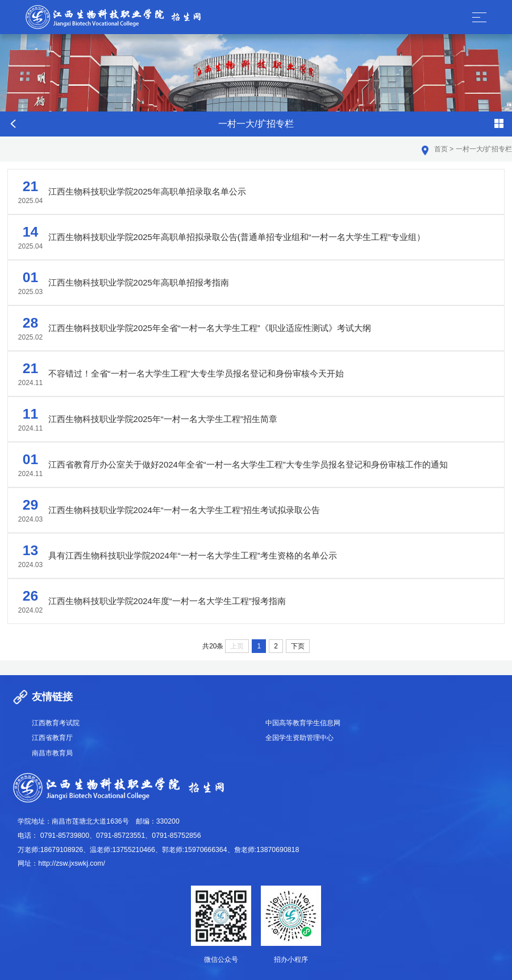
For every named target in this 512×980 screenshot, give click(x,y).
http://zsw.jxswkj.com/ (72, 863)
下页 (298, 646)
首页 (441, 149)
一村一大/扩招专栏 (484, 149)
